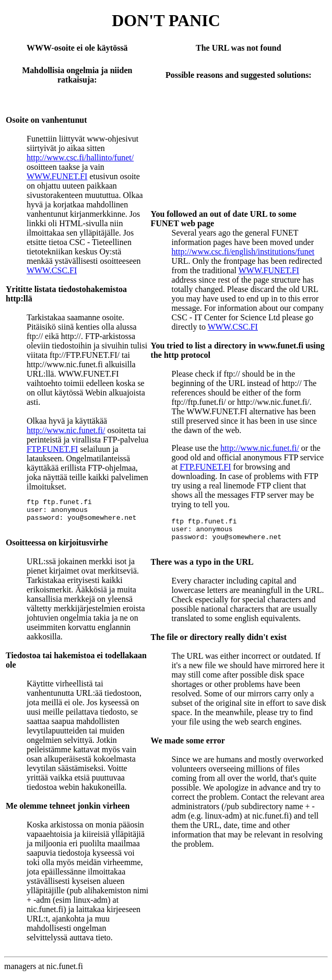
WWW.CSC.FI (52, 270)
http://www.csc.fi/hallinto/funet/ (80, 157)
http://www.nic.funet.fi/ (66, 430)
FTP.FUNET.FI (52, 449)
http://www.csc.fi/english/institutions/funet (243, 252)
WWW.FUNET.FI (57, 176)
